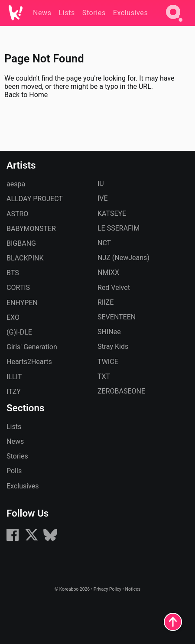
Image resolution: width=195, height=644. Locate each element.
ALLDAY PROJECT (35, 199)
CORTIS (18, 288)
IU (101, 184)
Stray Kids (113, 346)
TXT (104, 376)
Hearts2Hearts (29, 362)
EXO (13, 317)
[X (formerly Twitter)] (32, 539)
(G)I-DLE (19, 332)
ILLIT (14, 377)
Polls (14, 471)
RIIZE (106, 302)
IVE (103, 198)
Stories (17, 456)
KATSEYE (112, 213)
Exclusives (23, 486)
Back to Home (26, 95)
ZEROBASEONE (121, 391)
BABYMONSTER (31, 229)
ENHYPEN (22, 303)
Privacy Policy (107, 589)
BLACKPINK (25, 258)
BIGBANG (21, 243)
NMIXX (108, 272)
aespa (16, 184)
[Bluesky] (50, 539)
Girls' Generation (32, 347)
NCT (104, 243)
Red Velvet (114, 288)
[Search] (174, 23)
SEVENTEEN (117, 317)
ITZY (14, 392)
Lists (14, 427)
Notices (133, 589)
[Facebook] (13, 539)
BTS (13, 273)
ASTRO (17, 214)
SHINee (109, 332)
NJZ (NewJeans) (123, 258)
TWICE (108, 362)
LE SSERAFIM (119, 228)
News (15, 441)
